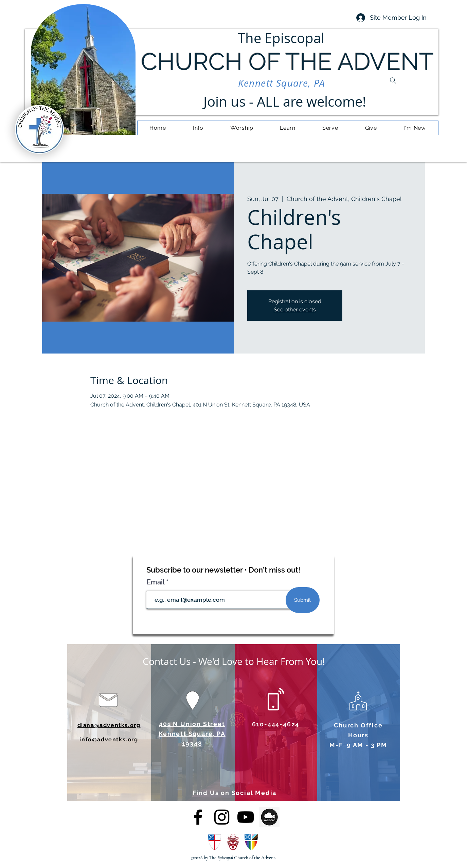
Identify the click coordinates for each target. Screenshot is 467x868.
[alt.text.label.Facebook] (198, 817)
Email (156, 582)
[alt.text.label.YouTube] (246, 817)
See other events (295, 310)
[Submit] (303, 600)
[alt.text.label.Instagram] (222, 817)
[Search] (393, 80)
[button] (198, 128)
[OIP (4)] (269, 817)
